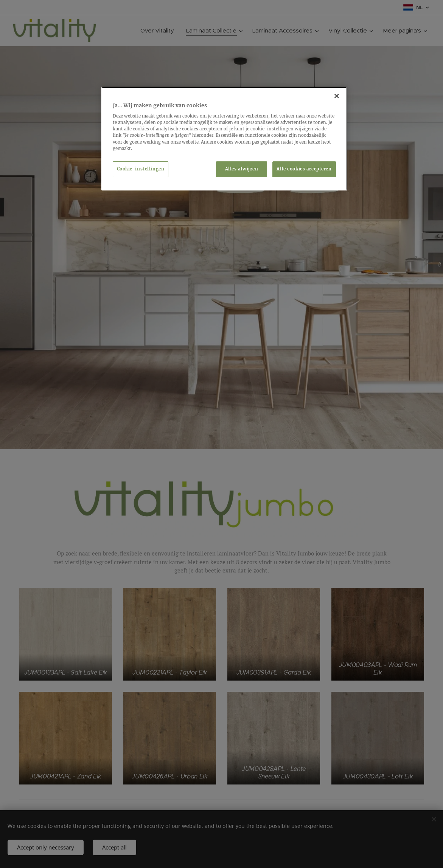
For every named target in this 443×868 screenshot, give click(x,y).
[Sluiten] (337, 96)
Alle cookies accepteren (304, 169)
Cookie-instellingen (141, 169)
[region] (224, 139)
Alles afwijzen (242, 169)
